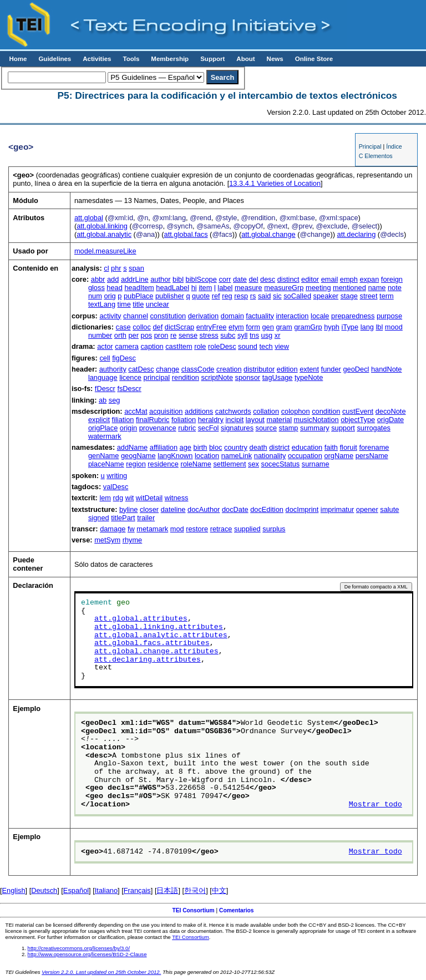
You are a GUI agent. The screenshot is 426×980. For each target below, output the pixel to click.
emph (349, 279)
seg (115, 400)
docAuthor (204, 509)
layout (255, 420)
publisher (170, 296)
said (264, 296)
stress (209, 335)
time (124, 304)
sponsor (248, 377)
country (236, 447)
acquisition (166, 411)
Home (18, 59)
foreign (392, 279)
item (205, 288)
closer (149, 509)
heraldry (211, 420)
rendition (186, 377)
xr (278, 335)
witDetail (149, 498)
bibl (178, 279)
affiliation (164, 447)
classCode (198, 369)
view (282, 346)
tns (254, 335)
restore (197, 529)
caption (152, 346)
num (95, 296)
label (225, 288)
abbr (98, 279)
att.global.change (268, 234)
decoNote (391, 411)
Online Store (314, 59)
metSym (107, 540)
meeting (318, 288)
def (158, 327)
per (133, 335)
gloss (97, 288)
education (307, 447)
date (240, 279)
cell (105, 358)
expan (369, 279)
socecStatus (281, 464)
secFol (209, 428)
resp (241, 296)
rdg (118, 498)
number (100, 335)
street (369, 296)
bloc (215, 447)
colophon (296, 411)
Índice (394, 146)
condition (326, 411)
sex (253, 464)
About (245, 59)
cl (106, 268)
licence (130, 377)
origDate (390, 420)
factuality (260, 316)
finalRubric (153, 420)
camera (127, 346)
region (136, 464)
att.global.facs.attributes (152, 643)
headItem (139, 288)
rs (253, 296)
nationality (270, 456)
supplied (247, 529)
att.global (89, 218)
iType (350, 327)
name (377, 288)
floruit (349, 447)
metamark (152, 529)
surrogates (373, 428)
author (160, 279)
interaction (292, 316)
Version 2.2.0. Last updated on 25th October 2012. (101, 972)
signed (99, 518)
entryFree (212, 327)
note (395, 288)
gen (268, 327)
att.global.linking (102, 226)
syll (242, 335)
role (200, 346)
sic (277, 296)
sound (248, 346)
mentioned (349, 288)
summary (315, 428)
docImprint (302, 509)
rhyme (133, 540)
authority (113, 369)
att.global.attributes (141, 619)
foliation (184, 420)
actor (105, 346)
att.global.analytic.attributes (161, 636)
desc (268, 279)
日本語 (167, 890)
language (103, 377)
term (387, 296)
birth (201, 447)
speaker (326, 296)
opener (367, 509)
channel (136, 316)
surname (316, 464)
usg (267, 335)
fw (131, 529)
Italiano (106, 890)
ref (216, 296)
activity (110, 316)
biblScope (201, 279)
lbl (379, 327)
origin (128, 428)
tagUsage (278, 377)
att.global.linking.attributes (159, 627)
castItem (179, 346)
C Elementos (376, 156)
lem (105, 498)
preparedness (353, 316)
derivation (204, 316)
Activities (97, 59)
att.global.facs (186, 234)
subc (228, 335)
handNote (387, 369)
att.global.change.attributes (156, 652)
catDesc (141, 369)
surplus (274, 529)
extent (309, 369)
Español (76, 890)
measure (248, 288)
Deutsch (44, 890)
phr (116, 268)
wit (130, 498)
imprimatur (337, 509)
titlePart (123, 518)
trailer (146, 518)
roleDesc (222, 346)
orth (120, 335)
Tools (131, 59)
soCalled (297, 296)
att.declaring (357, 234)
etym (236, 327)
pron (161, 335)
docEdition (267, 509)
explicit (99, 420)
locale (320, 316)
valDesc (116, 487)
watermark (105, 436)
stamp (289, 428)
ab (103, 400)
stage (349, 296)
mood (394, 327)
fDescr (105, 389)
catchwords (233, 411)
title (138, 304)
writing (117, 476)
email (330, 279)
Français (137, 890)
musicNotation (316, 420)
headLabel (173, 288)
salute (389, 509)
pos (147, 335)
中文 (219, 890)
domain (232, 316)
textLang (102, 304)
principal (157, 377)
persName (372, 456)
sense (188, 335)
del (253, 279)
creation (229, 369)
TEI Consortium (193, 910)
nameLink (237, 456)
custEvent (358, 411)
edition (287, 369)
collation (266, 411)
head (114, 288)
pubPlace (138, 296)
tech (266, 346)
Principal (370, 146)
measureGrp (284, 288)
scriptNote (217, 377)
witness (177, 498)
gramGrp (308, 327)
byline (128, 509)
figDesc (124, 358)
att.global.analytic (104, 234)
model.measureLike (105, 251)
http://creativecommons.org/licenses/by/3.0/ (79, 948)
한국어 (195, 890)
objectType (358, 420)
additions (199, 411)
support (343, 428)
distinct (288, 279)
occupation (305, 456)
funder (331, 369)
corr (225, 279)
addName (133, 447)
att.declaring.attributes (148, 660)
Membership (170, 59)
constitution (168, 316)
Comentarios (237, 910)
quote (201, 296)
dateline (173, 509)
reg (227, 296)
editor (310, 279)
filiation (123, 420)
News (275, 59)
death (258, 447)
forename (374, 447)
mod (177, 529)
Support (212, 59)
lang (367, 327)
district (279, 447)
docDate (235, 509)
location (207, 456)
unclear (158, 304)
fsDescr (129, 389)
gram (284, 327)
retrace (221, 529)
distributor (259, 369)
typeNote (309, 377)
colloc (142, 327)
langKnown (175, 456)
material (280, 420)
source (266, 428)
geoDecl (356, 369)
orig (110, 296)
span (136, 268)
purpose (389, 316)
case (123, 327)
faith (331, 447)
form (253, 327)
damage (113, 529)
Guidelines (55, 59)
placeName (106, 464)
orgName (339, 456)
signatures (237, 428)
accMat (136, 411)
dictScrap (179, 327)
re (173, 335)
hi (194, 288)
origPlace (103, 428)
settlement (229, 464)
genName (104, 456)
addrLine (135, 279)
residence (163, 464)
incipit (235, 420)
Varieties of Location (275, 183)
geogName (138, 456)
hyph (332, 327)
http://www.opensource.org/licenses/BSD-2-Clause (87, 954)
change (168, 369)
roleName (196, 464)
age (186, 447)
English (14, 890)
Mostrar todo (376, 805)
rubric (187, 428)
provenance (158, 428)
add (113, 279)
